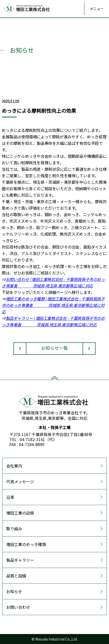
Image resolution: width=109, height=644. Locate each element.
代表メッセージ (20, 481)
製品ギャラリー (20, 560)
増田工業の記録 (20, 513)
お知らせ (14, 591)
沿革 (10, 497)
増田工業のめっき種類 (26, 544)
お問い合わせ (18, 607)
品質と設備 (16, 576)
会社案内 (14, 466)
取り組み (14, 529)
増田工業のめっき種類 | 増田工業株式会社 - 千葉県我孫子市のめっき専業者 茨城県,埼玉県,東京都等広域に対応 (53, 305)
